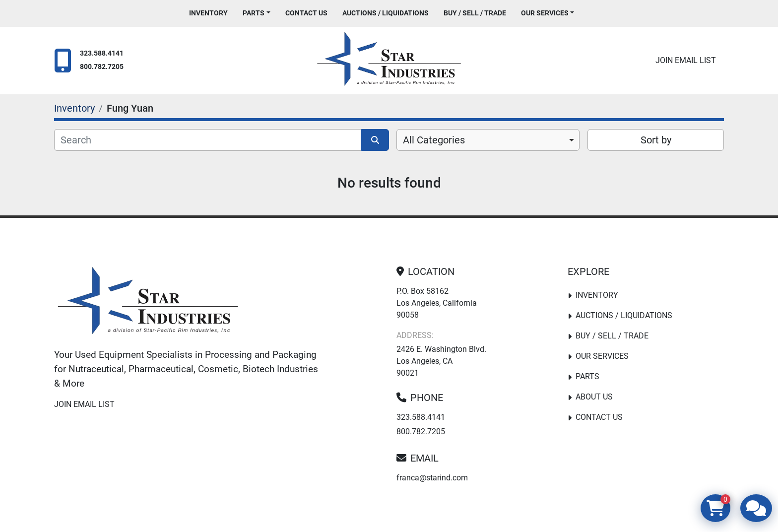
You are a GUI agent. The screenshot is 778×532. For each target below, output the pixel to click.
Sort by (656, 140)
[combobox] (488, 140)
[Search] (208, 140)
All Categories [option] (434, 140)
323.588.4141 (102, 53)
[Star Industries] (148, 303)
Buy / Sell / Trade (475, 13)
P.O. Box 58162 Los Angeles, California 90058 (437, 303)
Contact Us (306, 13)
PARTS (254, 13)
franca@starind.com (432, 478)
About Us (594, 397)
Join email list (686, 60)
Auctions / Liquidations (386, 13)
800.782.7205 (102, 67)
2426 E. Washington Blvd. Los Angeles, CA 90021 (441, 361)
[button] (257, 13)
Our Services (545, 13)
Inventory (208, 13)
